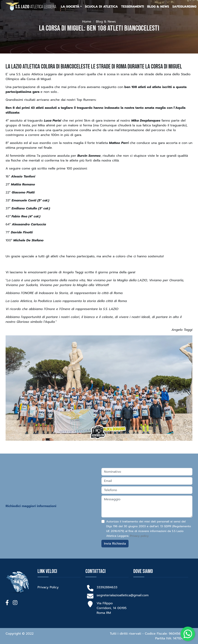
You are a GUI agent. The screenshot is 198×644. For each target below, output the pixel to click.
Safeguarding (184, 7)
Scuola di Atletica (101, 7)
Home (87, 22)
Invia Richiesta (115, 544)
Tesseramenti (133, 7)
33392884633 (107, 587)
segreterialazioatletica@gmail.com (123, 595)
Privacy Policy (48, 587)
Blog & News (158, 7)
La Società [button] (70, 7)
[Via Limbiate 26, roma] (163, 600)
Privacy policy (139, 536)
